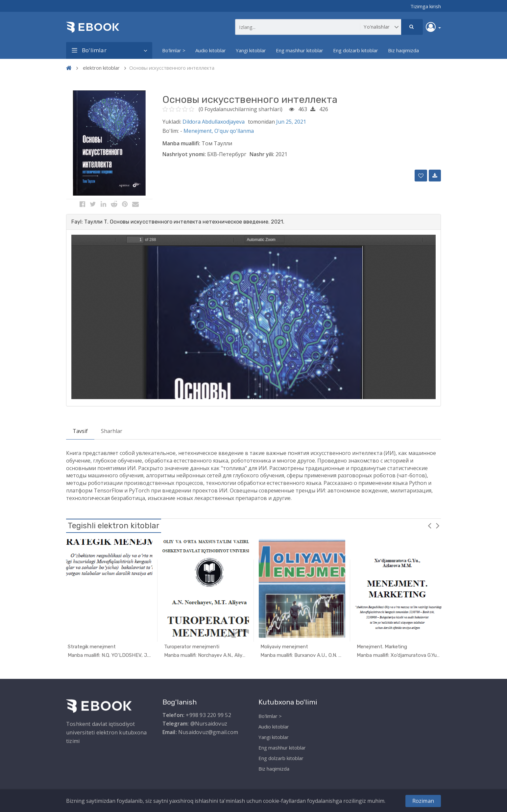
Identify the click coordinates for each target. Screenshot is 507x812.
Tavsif (80, 431)
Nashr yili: (262, 154)
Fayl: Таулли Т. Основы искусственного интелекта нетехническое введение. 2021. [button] (178, 222)
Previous (429, 525)
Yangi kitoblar (251, 50)
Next (438, 525)
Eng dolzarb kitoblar (356, 50)
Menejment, (199, 131)
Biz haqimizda (403, 50)
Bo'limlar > (174, 50)
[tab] (253, 222)
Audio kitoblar (211, 50)
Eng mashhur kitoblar (300, 50)
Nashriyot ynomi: (184, 154)
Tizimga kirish (426, 6)
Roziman (423, 801)
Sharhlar (112, 431)
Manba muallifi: (181, 143)
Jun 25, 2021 (291, 122)
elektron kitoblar (101, 68)
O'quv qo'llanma (234, 131)
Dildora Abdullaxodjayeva (214, 122)
